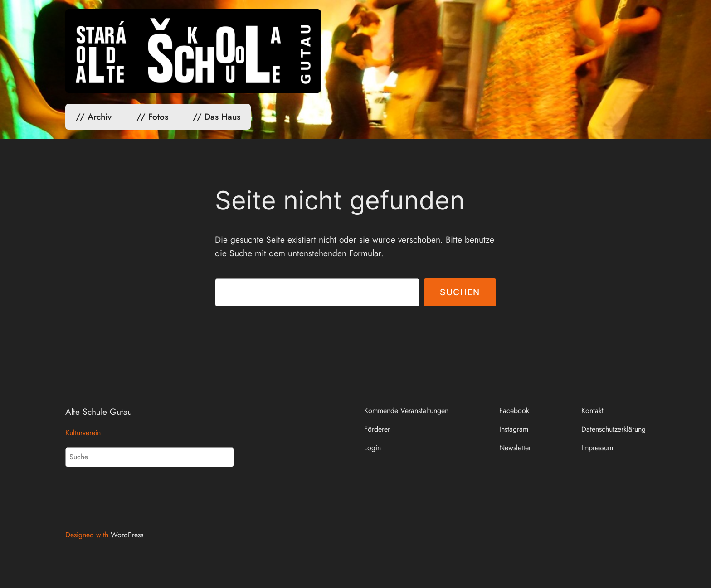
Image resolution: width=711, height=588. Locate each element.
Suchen (460, 292)
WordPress (127, 535)
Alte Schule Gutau (99, 412)
